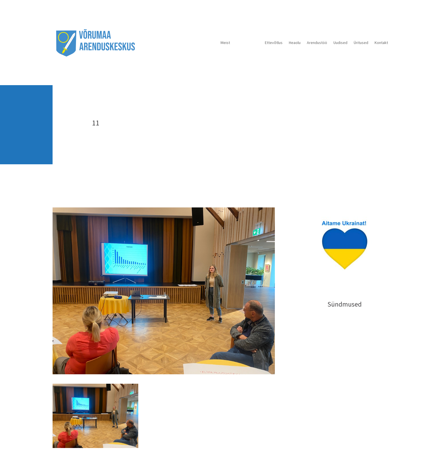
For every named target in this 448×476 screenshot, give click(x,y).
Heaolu (295, 43)
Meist (225, 43)
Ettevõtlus (274, 43)
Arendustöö (317, 43)
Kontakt (381, 43)
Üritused (361, 43)
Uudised (340, 43)
